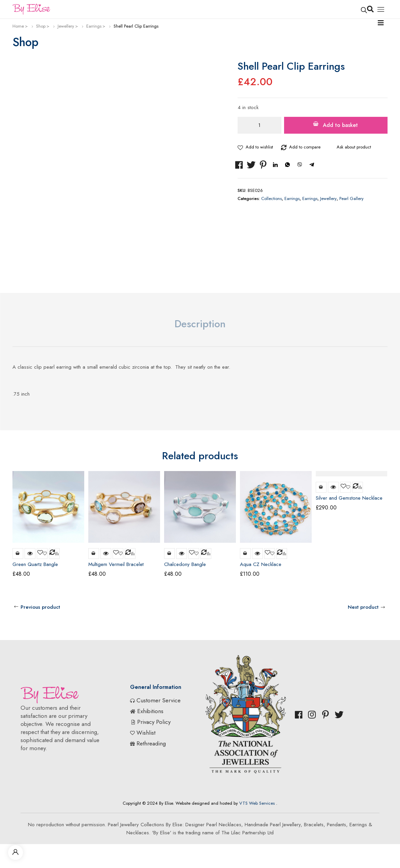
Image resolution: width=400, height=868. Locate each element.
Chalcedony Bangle (185, 564)
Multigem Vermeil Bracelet (116, 564)
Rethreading (151, 743)
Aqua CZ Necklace (261, 564)
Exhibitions (150, 711)
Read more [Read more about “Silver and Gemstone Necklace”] (321, 487)
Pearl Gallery (351, 198)
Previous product (40, 607)
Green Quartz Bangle (35, 564)
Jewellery (66, 26)
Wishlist (146, 733)
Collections (271, 198)
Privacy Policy (154, 722)
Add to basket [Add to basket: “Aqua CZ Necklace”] (245, 554)
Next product (363, 607)
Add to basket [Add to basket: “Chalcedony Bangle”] (170, 554)
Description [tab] (200, 324)
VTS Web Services (257, 803)
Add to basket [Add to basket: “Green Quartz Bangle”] (18, 554)
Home (18, 26)
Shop (41, 26)
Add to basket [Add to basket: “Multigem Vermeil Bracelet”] (94, 554)
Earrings (94, 26)
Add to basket (340, 125)
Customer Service (159, 700)
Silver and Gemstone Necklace (349, 498)
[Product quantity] (259, 125)
